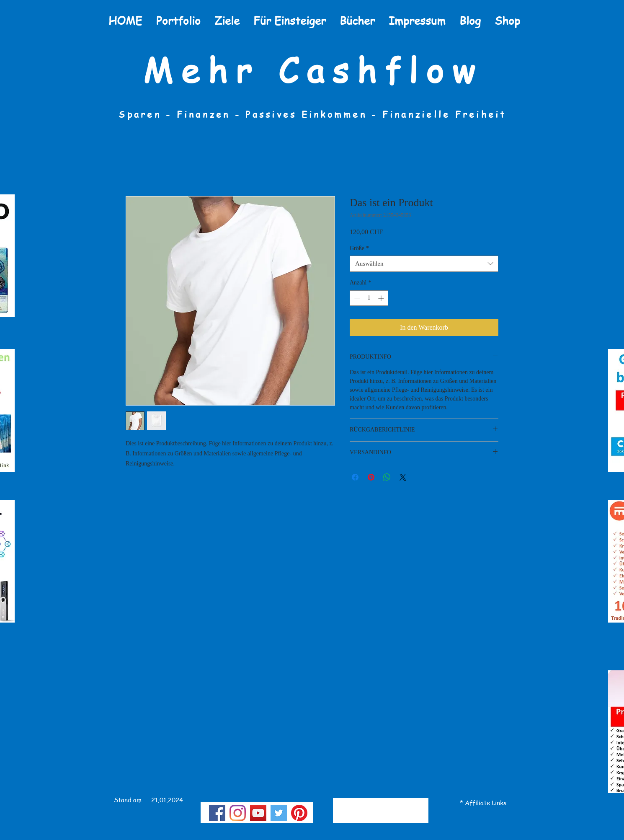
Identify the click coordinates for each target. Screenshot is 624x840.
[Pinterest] (299, 813)
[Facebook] (217, 813)
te (487, 803)
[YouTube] (258, 813)
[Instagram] (238, 813)
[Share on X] (403, 477)
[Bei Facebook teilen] (355, 477)
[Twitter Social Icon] (279, 813)
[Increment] (382, 298)
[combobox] (424, 264)
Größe (359, 248)
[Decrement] (356, 298)
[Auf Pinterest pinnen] (371, 477)
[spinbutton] (369, 298)
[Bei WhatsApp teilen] (387, 477)
